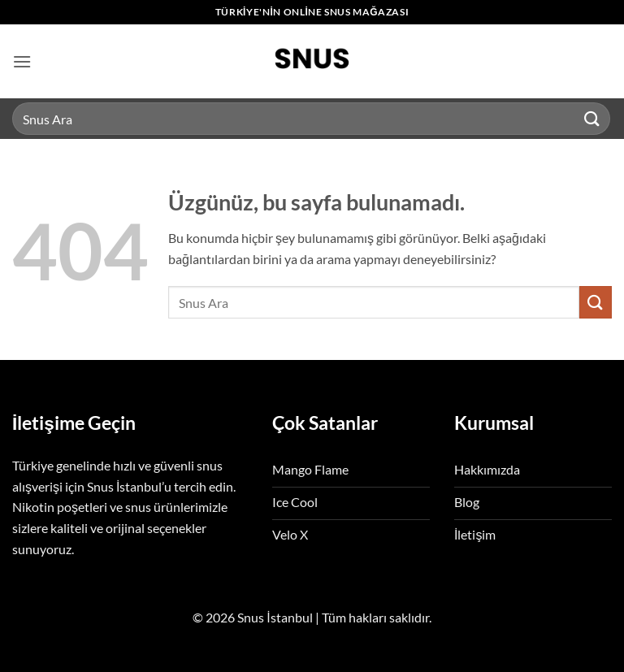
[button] (22, 61)
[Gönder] (592, 118)
